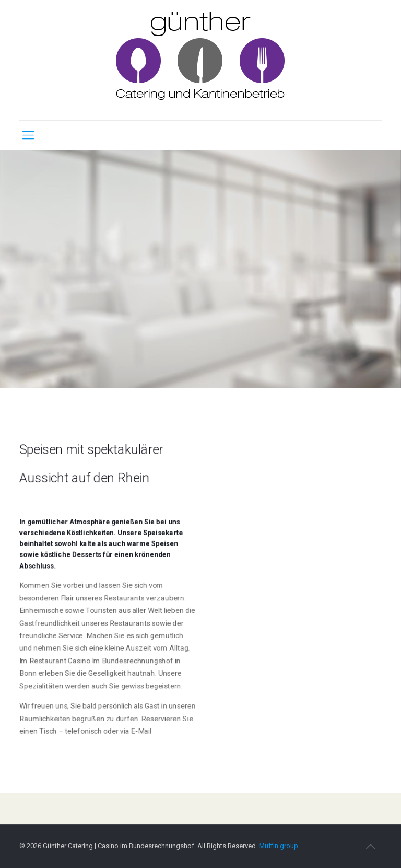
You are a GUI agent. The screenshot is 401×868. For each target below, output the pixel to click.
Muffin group (279, 846)
